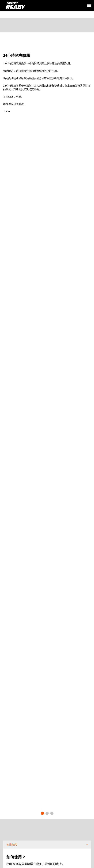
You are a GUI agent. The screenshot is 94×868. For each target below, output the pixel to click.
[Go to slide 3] (52, 813)
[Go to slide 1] (42, 813)
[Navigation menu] (89, 6)
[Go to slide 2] (47, 813)
